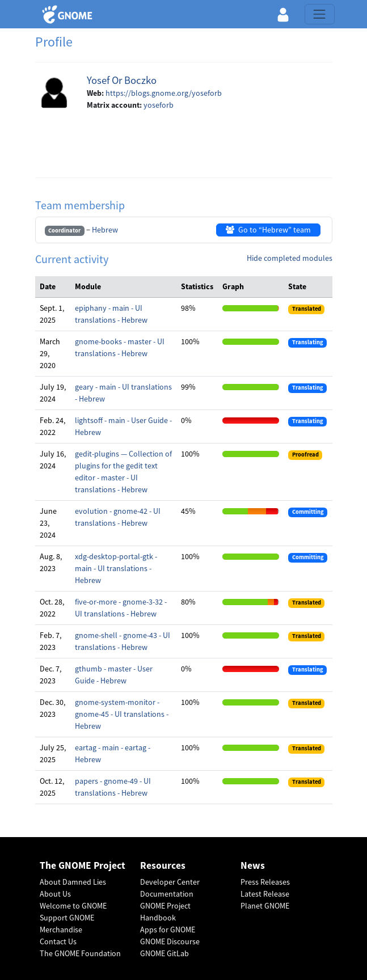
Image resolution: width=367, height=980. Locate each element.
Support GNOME (67, 918)
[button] (283, 14)
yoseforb (159, 105)
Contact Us (58, 941)
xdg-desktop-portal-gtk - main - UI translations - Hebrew (116, 568)
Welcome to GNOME (73, 906)
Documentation (167, 894)
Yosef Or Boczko (122, 80)
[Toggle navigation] (319, 14)
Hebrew (105, 230)
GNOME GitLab (164, 953)
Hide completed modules (290, 258)
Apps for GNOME (168, 930)
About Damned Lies (73, 882)
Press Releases (265, 882)
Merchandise (61, 930)
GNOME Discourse (170, 941)
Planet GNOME (265, 906)
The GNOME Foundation (80, 953)
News (253, 866)
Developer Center (170, 882)
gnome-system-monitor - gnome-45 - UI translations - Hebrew (122, 714)
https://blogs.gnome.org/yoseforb (164, 93)
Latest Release (265, 894)
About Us (55, 894)
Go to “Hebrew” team (268, 230)
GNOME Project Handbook (165, 912)
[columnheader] (53, 287)
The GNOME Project (83, 866)
